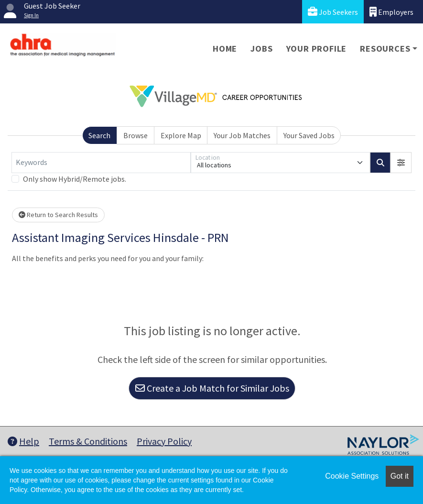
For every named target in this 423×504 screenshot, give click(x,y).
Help (23, 441)
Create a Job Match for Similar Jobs (212, 388)
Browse (136, 135)
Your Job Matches (242, 135)
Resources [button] (385, 49)
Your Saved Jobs (309, 135)
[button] (401, 163)
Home (225, 49)
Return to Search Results (58, 215)
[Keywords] (101, 163)
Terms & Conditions (88, 441)
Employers (391, 12)
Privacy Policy (164, 441)
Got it (400, 476)
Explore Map (181, 135)
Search (99, 135)
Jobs (261, 49)
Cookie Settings (352, 476)
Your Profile (317, 49)
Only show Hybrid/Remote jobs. (75, 179)
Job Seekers (333, 12)
